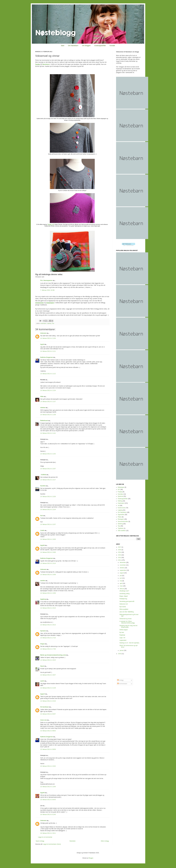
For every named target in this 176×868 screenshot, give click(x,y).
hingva (42, 644)
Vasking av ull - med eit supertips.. (130, 643)
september (123, 570)
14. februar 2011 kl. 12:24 (48, 510)
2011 (120, 560)
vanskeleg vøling (124, 594)
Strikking (120, 524)
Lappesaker (123, 640)
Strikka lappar (124, 630)
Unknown (43, 333)
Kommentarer (122, 684)
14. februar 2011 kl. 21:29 (48, 688)
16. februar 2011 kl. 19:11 (48, 833)
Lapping (49, 323)
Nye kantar (123, 607)
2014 (120, 552)
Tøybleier (121, 528)
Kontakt (112, 46)
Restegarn (121, 519)
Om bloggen (86, 46)
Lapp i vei (122, 638)
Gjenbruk (120, 496)
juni (121, 578)
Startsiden (73, 841)
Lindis (42, 530)
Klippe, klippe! (124, 596)
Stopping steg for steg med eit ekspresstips (128, 626)
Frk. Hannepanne (46, 280)
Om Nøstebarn (73, 46)
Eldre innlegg (105, 841)
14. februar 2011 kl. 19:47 (48, 675)
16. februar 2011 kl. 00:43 (48, 800)
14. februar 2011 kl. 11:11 (48, 351)
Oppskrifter (121, 515)
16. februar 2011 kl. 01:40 (48, 815)
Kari (42, 516)
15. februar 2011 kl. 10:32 (48, 766)
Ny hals (122, 632)
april (121, 583)
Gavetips (120, 494)
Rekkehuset (44, 421)
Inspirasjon (43, 323)
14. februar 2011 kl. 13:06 (48, 552)
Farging (120, 492)
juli (121, 576)
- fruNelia (43, 475)
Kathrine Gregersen (47, 357)
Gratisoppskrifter (100, 46)
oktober (122, 568)
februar (122, 589)
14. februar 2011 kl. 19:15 (48, 660)
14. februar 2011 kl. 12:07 (48, 469)
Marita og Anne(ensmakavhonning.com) (53, 655)
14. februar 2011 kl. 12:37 (48, 524)
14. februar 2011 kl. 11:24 (48, 390)
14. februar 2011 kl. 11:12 (48, 374)
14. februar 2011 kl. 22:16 (48, 701)
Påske (120, 517)
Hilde (42, 397)
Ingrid (42, 344)
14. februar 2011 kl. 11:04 (48, 338)
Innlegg (120, 680)
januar (122, 650)
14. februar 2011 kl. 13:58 (48, 575)
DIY (119, 490)
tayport (43, 694)
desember (123, 562)
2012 (120, 558)
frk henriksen (45, 707)
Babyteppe (121, 487)
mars (121, 586)
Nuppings (122, 635)
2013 (120, 555)
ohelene (43, 408)
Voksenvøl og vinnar (125, 619)
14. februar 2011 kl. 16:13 (48, 625)
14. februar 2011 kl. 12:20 (48, 497)
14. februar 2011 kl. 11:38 (48, 415)
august (122, 573)
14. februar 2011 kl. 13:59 (48, 593)
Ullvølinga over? (124, 591)
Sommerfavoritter (123, 522)
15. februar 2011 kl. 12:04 (48, 787)
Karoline (43, 486)
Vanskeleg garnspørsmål (127, 601)
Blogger (91, 858)
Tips (53, 323)
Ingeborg (43, 599)
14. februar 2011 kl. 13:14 (48, 563)
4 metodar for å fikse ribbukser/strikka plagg (127, 622)
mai (121, 581)
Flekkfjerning (123, 599)
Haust (42, 666)
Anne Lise (43, 720)
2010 (120, 654)
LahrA (42, 681)
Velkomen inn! (124, 604)
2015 (120, 550)
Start (63, 46)
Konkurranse (122, 508)
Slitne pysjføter (124, 609)
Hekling (120, 501)
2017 (120, 547)
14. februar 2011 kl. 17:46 (48, 649)
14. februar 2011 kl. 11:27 (48, 402)
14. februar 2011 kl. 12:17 (48, 480)
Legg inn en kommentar (45, 837)
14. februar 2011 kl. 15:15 (48, 608)
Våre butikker (122, 531)
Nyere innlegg (40, 841)
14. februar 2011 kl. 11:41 (48, 433)
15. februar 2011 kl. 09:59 (48, 749)
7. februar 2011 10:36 (47, 290)
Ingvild (42, 545)
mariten (43, 581)
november (123, 565)
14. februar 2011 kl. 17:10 (48, 638)
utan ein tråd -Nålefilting (127, 612)
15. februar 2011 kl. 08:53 (48, 731)
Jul (119, 506)
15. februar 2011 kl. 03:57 (48, 714)
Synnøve (43, 631)
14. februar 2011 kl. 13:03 (48, 539)
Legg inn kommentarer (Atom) (52, 844)
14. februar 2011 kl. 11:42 (48, 454)
